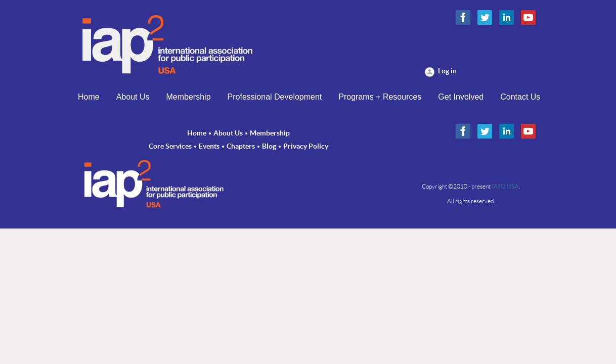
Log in (447, 71)
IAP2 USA (505, 186)
